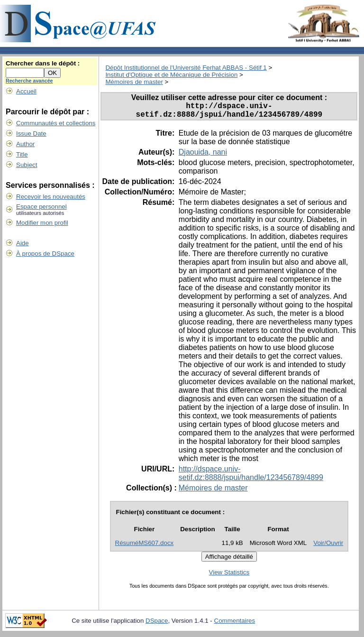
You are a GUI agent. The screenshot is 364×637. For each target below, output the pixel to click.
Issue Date (31, 134)
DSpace (157, 624)
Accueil (26, 91)
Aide (23, 243)
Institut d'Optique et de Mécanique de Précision (171, 75)
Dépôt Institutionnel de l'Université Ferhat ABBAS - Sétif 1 (186, 68)
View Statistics (229, 576)
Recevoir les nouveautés (51, 197)
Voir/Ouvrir (328, 547)
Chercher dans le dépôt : (43, 63)
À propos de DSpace (45, 254)
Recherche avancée (29, 81)
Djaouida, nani (203, 156)
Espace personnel (41, 207)
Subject (27, 165)
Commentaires (235, 624)
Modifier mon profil (42, 223)
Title (22, 154)
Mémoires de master (134, 82)
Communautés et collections (56, 123)
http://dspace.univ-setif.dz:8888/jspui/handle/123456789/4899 (251, 477)
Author (25, 144)
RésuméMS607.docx (145, 547)
